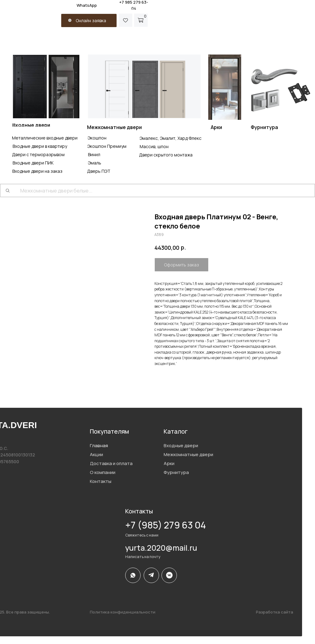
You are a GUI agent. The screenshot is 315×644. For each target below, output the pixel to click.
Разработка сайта (275, 612)
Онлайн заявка (91, 20)
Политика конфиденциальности (123, 612)
